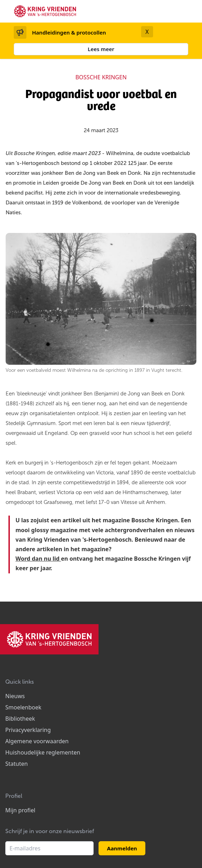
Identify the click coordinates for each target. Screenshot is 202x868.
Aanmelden (122, 848)
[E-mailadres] (49, 848)
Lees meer (101, 49)
